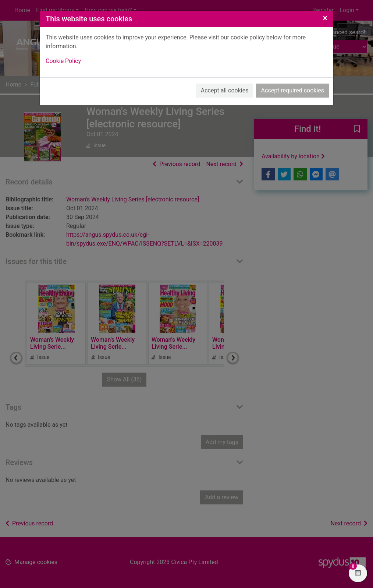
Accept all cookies (225, 90)
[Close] (325, 18)
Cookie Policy (63, 61)
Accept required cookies (292, 90)
